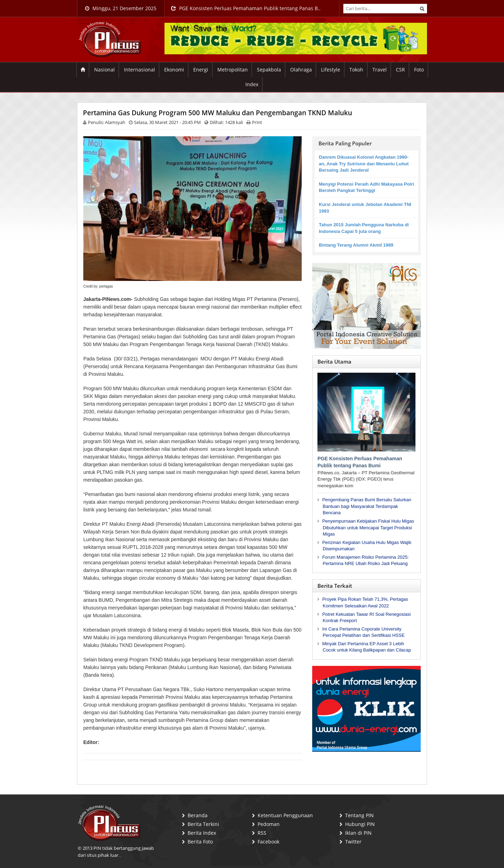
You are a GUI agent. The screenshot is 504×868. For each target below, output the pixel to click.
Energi (201, 70)
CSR (400, 70)
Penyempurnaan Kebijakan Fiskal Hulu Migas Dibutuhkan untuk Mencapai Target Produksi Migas (368, 528)
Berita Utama (334, 361)
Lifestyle (331, 70)
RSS (262, 833)
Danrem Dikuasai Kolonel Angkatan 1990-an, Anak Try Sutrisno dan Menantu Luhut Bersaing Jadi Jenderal (364, 164)
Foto (419, 70)
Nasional (104, 70)
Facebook (268, 842)
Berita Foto (200, 842)
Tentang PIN (359, 815)
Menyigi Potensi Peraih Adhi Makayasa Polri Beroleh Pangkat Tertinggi (366, 187)
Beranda (198, 815)
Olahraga (301, 70)
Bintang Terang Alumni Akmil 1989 (356, 245)
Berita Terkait (335, 586)
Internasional (139, 70)
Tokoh (356, 70)
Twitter (353, 842)
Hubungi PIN (360, 824)
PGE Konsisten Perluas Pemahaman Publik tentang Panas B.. (246, 8)
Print (257, 122)
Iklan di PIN (358, 833)
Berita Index (202, 833)
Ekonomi (174, 70)
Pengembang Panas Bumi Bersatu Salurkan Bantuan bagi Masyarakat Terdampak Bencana (367, 506)
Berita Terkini (203, 824)
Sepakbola (269, 70)
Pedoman (269, 824)
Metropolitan (233, 70)
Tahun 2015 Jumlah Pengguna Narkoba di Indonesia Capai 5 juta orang (364, 228)
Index (252, 84)
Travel (380, 70)
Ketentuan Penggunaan (285, 815)
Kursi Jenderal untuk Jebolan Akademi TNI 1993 (365, 208)
